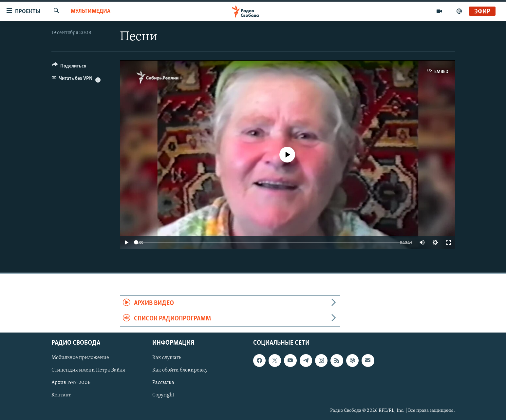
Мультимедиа (91, 11)
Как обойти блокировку (180, 371)
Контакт (61, 395)
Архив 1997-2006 (71, 383)
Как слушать (167, 358)
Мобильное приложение (80, 358)
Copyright (163, 395)
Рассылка (163, 383)
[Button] (69, 67)
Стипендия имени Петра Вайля (88, 371)
